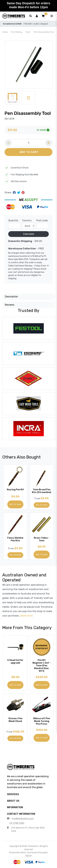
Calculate (29, 234)
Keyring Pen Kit (15, 490)
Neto (24, 853)
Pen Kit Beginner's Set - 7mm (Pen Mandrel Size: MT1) (42, 666)
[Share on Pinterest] (23, 193)
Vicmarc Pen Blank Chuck (15, 720)
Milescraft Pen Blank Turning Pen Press (42, 721)
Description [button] (11, 297)
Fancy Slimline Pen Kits (15, 539)
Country (27, 220)
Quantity (13, 220)
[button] (43, 16)
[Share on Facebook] (15, 193)
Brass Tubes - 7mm (42, 539)
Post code (42, 220)
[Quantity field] (28, 143)
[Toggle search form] (31, 16)
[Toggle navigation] (52, 16)
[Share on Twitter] (19, 193)
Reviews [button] (10, 305)
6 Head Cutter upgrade (15, 661)
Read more (27, 616)
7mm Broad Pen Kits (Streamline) (42, 491)
